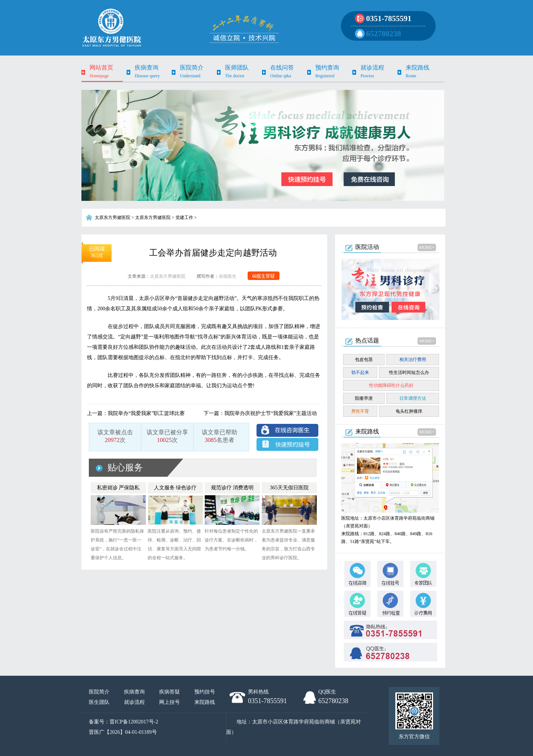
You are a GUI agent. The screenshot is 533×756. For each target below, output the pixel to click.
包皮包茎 (364, 360)
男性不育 (360, 411)
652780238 (384, 34)
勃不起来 (360, 372)
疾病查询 (134, 692)
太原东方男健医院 (113, 217)
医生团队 (99, 702)
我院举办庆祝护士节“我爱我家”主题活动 (271, 413)
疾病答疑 (170, 692)
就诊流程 (134, 702)
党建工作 (184, 217)
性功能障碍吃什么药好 (391, 385)
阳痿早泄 (364, 398)
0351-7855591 (389, 18)
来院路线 (205, 702)
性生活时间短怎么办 (409, 372)
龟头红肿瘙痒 (409, 411)
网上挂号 (170, 702)
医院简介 (99, 692)
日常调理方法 (413, 398)
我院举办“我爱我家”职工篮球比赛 (146, 413)
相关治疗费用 (413, 360)
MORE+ (427, 247)
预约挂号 (205, 692)
